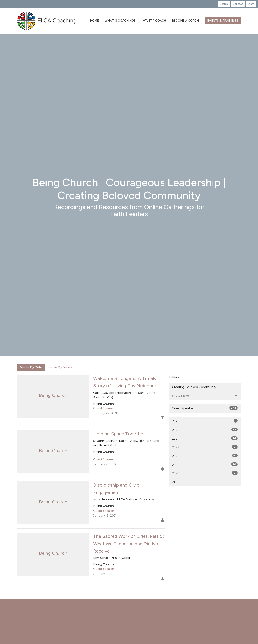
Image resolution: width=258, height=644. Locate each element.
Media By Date (31, 367)
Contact (238, 4)
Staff (251, 4)
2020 (205, 473)
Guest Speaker (205, 408)
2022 (205, 456)
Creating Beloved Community (194, 387)
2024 (205, 438)
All (174, 482)
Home (94, 21)
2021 (205, 465)
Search (224, 4)
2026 (205, 421)
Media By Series (60, 367)
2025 (205, 430)
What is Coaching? (120, 21)
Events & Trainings (223, 21)
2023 (205, 447)
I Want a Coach (154, 21)
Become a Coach (185, 21)
